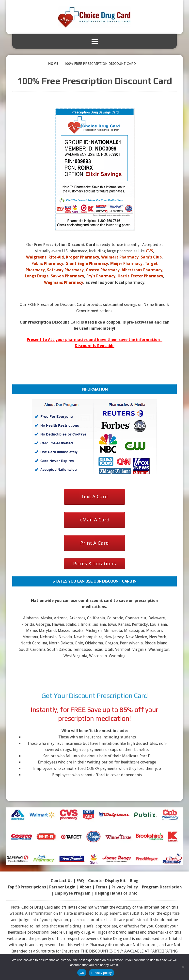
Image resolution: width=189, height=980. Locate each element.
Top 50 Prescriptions (27, 887)
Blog (134, 881)
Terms (101, 887)
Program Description (162, 887)
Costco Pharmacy (103, 270)
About (86, 887)
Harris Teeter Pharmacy (140, 276)
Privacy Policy (125, 887)
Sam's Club (151, 257)
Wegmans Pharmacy (64, 282)
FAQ (80, 881)
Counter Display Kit (107, 881)
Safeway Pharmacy (65, 270)
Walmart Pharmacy (120, 257)
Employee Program (73, 893)
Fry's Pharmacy (101, 276)
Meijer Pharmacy (126, 264)
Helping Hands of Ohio (116, 893)
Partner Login (62, 887)
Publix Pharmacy (47, 264)
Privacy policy (102, 973)
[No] (183, 967)
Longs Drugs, (37, 276)
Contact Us (62, 881)
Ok (82, 973)
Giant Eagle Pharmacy (87, 264)
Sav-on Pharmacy (67, 276)
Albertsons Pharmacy (142, 270)
